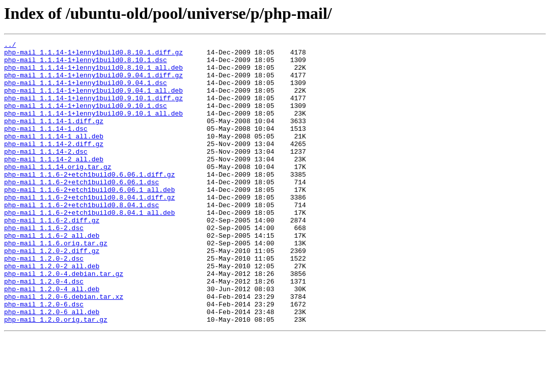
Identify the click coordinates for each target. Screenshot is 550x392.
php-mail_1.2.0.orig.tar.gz (56, 376)
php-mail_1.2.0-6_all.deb (52, 367)
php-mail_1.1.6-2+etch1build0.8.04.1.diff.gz (89, 229)
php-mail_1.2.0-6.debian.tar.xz (64, 348)
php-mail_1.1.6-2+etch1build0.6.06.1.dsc (81, 211)
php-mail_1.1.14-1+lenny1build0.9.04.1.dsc (86, 92)
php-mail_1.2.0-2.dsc (44, 302)
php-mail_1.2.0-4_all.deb (52, 339)
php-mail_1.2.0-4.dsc (44, 330)
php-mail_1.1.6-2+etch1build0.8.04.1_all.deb (89, 247)
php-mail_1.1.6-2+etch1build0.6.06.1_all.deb (89, 220)
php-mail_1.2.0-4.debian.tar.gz (64, 321)
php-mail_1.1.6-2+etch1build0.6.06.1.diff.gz (89, 202)
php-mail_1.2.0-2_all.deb (52, 312)
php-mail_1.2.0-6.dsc (44, 357)
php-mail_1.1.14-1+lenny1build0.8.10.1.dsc (86, 64)
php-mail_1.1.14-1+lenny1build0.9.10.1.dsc (86, 119)
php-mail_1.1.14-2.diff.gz (54, 165)
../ (10, 46)
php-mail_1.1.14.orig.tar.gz (58, 192)
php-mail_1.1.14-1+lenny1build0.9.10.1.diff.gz (93, 110)
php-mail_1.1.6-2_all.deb (52, 275)
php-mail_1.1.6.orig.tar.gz (56, 284)
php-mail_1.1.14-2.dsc (46, 174)
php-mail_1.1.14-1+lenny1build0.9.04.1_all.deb (93, 101)
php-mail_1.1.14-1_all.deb (54, 156)
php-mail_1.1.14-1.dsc (46, 147)
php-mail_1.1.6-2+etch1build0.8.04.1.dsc (81, 238)
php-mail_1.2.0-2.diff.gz (52, 293)
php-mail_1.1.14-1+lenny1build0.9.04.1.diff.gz (93, 82)
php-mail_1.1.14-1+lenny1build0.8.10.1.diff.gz (93, 55)
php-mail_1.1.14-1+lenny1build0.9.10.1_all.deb (93, 128)
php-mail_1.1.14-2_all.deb (54, 183)
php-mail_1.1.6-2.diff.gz (52, 257)
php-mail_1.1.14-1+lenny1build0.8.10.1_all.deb (93, 73)
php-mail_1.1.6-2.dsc (44, 266)
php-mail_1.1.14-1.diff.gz (54, 137)
